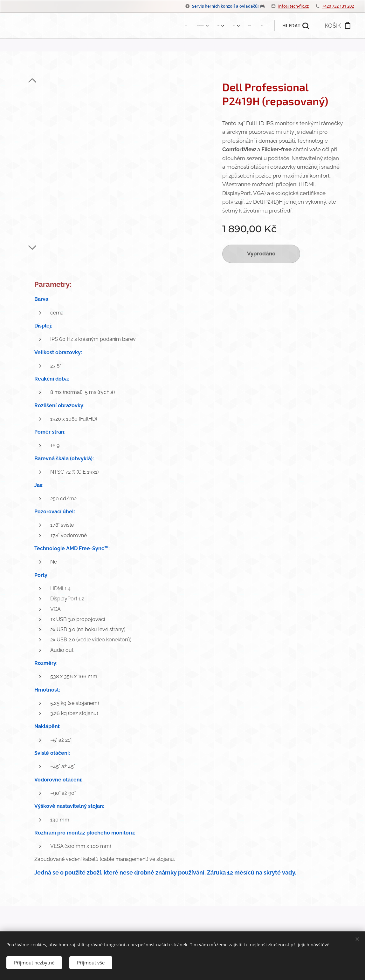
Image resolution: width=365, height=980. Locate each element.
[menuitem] (204, 26)
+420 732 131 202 (338, 6)
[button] (296, 26)
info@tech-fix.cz (293, 6)
